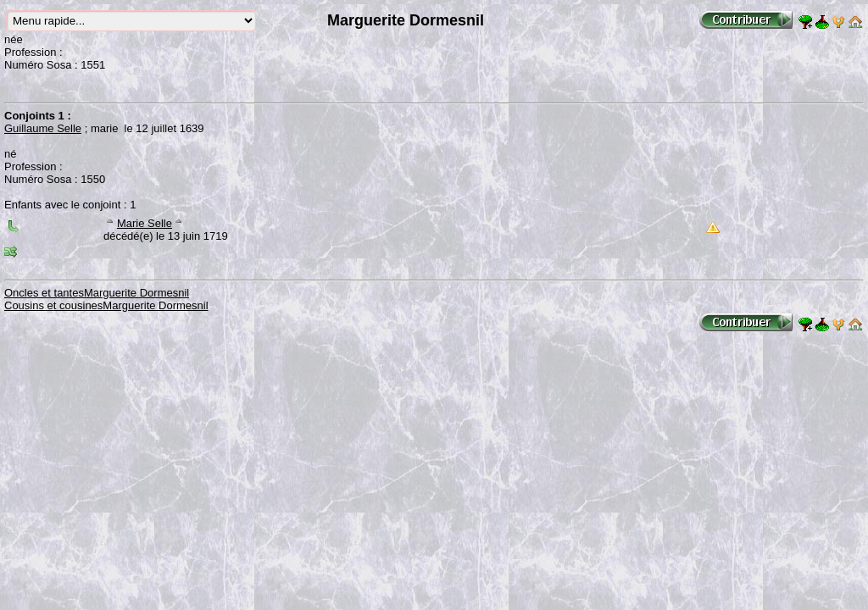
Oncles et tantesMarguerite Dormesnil (97, 293)
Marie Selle (145, 223)
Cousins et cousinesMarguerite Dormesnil (106, 305)
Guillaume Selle (43, 128)
